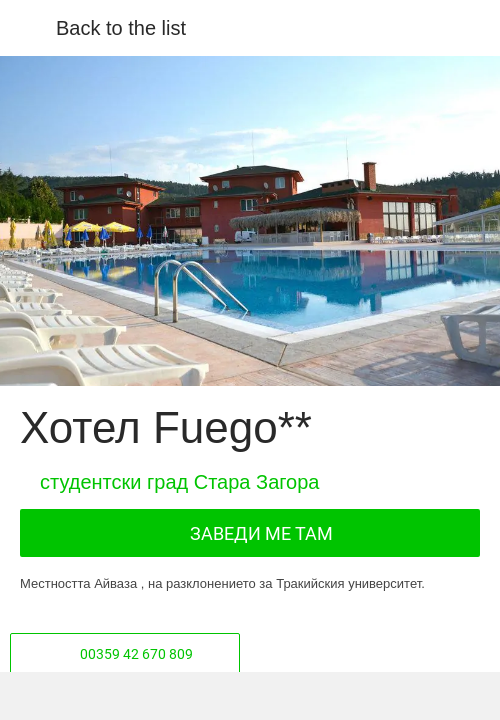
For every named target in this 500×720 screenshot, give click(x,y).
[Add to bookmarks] (367, 696)
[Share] (133, 696)
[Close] (28, 28)
